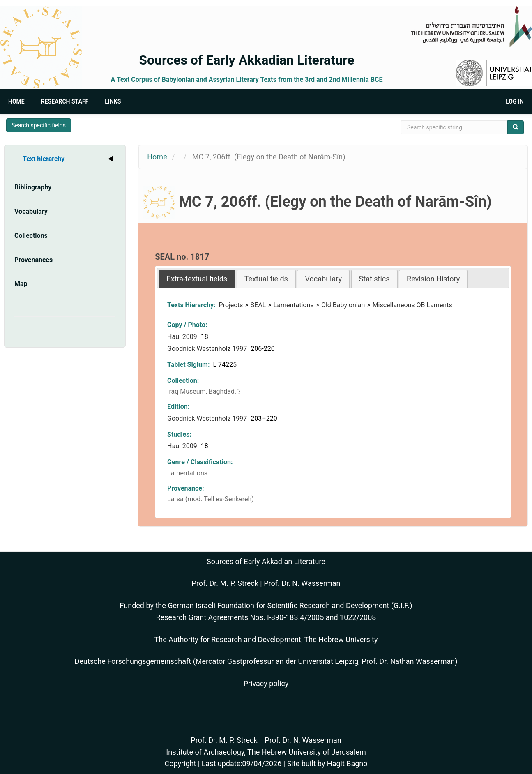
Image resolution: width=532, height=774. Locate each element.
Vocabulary (31, 211)
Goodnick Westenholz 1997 (208, 349)
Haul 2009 (183, 337)
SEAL (258, 305)
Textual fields (266, 279)
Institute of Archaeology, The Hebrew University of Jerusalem (266, 752)
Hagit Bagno (347, 764)
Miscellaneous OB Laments (412, 305)
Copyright (180, 764)
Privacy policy (266, 683)
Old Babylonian (343, 305)
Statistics (374, 279)
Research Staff (65, 101)
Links (113, 101)
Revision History (433, 279)
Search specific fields (39, 125)
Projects (231, 305)
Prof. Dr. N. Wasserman (302, 583)
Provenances (33, 260)
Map (21, 284)
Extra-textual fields (197, 279)
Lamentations (294, 305)
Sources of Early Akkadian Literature (246, 60)
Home (16, 101)
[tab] (197, 279)
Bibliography (33, 187)
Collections (31, 236)
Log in (515, 101)
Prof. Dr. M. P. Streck (225, 583)
